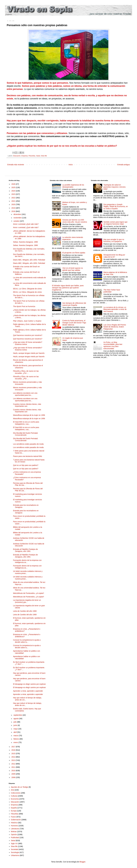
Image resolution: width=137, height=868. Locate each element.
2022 (14, 198)
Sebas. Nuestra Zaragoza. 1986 (25, 242)
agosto (16, 719)
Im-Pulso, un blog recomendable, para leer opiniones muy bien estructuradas (113, 345)
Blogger (82, 862)
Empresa (25, 156)
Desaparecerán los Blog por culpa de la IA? (114, 256)
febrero (16, 739)
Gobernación (16, 820)
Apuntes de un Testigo (20, 787)
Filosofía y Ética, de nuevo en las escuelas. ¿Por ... (26, 372)
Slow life (44, 156)
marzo (16, 736)
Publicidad (15, 838)
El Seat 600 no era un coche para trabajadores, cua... (26, 423)
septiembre (18, 715)
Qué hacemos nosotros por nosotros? (28, 335)
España (14, 808)
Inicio (71, 165)
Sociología (15, 852)
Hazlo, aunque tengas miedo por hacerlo (29, 353)
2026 (14, 184)
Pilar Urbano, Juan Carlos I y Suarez (27, 321)
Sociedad (15, 849)
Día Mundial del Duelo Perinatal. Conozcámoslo (26, 434)
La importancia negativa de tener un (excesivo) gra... (27, 601)
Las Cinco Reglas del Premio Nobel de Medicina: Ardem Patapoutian (115, 327)
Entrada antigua (123, 165)
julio (15, 722)
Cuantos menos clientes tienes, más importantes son (27, 405)
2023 (14, 194)
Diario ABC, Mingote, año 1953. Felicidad (29, 260)
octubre (17, 221)
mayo (16, 729)
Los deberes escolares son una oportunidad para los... (25, 394)
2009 (14, 774)
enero (16, 742)
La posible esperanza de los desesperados (73, 186)
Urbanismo (15, 855)
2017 (14, 747)
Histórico (14, 823)
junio (16, 725)
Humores (15, 826)
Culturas (14, 796)
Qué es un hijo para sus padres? (26, 465)
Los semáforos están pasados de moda (28, 444)
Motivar (14, 832)
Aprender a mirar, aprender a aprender (28, 691)
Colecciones (16, 793)
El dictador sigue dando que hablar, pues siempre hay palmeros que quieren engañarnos (68, 288)
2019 (14, 208)
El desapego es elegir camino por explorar (29, 684)
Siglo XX (14, 844)
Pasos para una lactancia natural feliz (28, 456)
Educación (17, 156)
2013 (14, 760)
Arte (13, 790)
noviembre (18, 218)
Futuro (13, 817)
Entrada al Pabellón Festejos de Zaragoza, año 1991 (25, 550)
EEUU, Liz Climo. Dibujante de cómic (27, 289)
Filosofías (32, 156)
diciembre (17, 214)
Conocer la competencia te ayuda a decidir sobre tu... (27, 641)
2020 (14, 204)
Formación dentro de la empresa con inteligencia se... (27, 561)
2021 (14, 201)
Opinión (14, 835)
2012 (14, 764)
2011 (14, 767)
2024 (14, 191)
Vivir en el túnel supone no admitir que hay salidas (73, 269)
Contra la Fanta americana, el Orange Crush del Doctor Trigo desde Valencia (74, 323)
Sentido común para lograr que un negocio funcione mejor (115, 223)
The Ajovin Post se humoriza (24, 306)
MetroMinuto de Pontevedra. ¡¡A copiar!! (29, 593)
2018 (14, 211)
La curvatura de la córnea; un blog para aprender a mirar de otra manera (115, 309)
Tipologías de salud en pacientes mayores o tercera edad (115, 187)
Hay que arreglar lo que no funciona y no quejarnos (114, 240)
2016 (14, 750)
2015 (14, 754)
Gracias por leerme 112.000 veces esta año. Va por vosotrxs (75, 221)
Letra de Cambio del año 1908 (25, 611)
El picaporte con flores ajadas (74, 253)
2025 (14, 187)
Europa (14, 811)
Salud (38, 156)
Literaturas (15, 829)
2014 (14, 757)
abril (15, 732)
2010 (14, 771)
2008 (14, 777)
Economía (15, 799)
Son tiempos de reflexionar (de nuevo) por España (74, 304)
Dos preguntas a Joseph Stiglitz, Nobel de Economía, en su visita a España (116, 207)
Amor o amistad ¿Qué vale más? (26, 224)
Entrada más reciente (16, 165)
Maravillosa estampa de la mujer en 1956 (29, 415)
